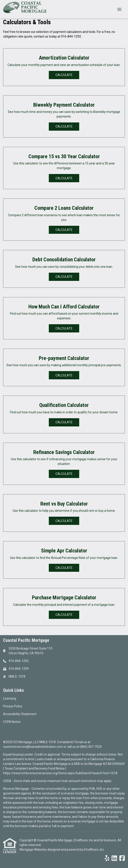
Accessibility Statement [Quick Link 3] (20, 714)
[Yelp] (107, 858)
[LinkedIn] (114, 858)
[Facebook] (122, 858)
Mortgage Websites (33, 850)
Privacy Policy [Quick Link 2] (13, 706)
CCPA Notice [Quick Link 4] (12, 722)
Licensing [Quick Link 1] (10, 698)
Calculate (64, 75)
